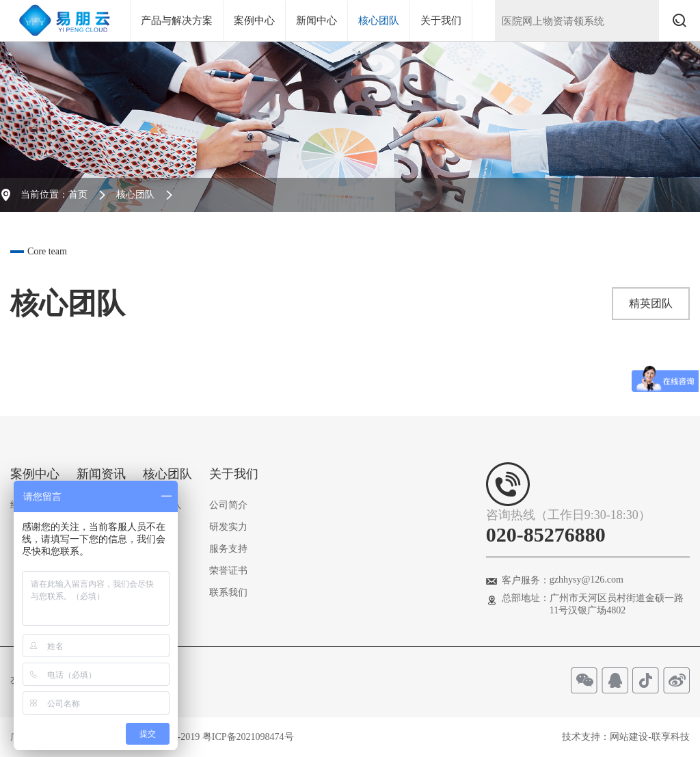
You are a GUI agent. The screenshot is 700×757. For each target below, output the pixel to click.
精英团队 (651, 303)
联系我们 (228, 593)
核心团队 (379, 21)
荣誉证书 (228, 571)
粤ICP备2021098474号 (248, 737)
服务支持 (228, 549)
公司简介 (228, 505)
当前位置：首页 (54, 195)
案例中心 (254, 21)
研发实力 (228, 527)
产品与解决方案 (177, 21)
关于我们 (441, 21)
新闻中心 (317, 21)
